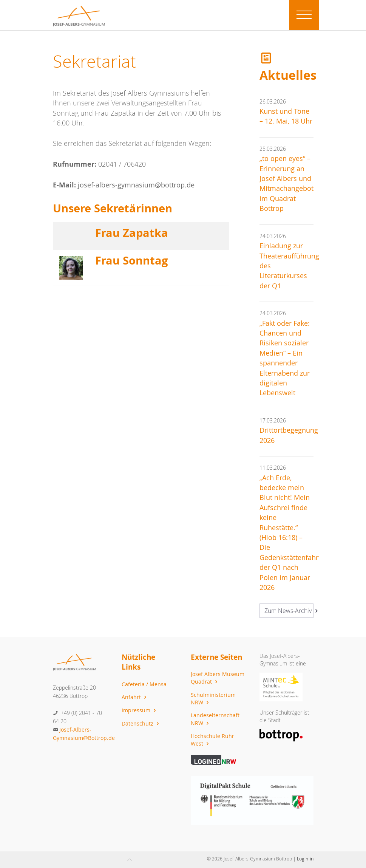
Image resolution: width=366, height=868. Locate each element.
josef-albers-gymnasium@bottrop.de (136, 185)
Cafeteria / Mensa (144, 684)
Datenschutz (141, 723)
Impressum (140, 710)
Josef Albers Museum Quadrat (218, 678)
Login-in (305, 859)
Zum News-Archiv (289, 611)
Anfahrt (135, 697)
